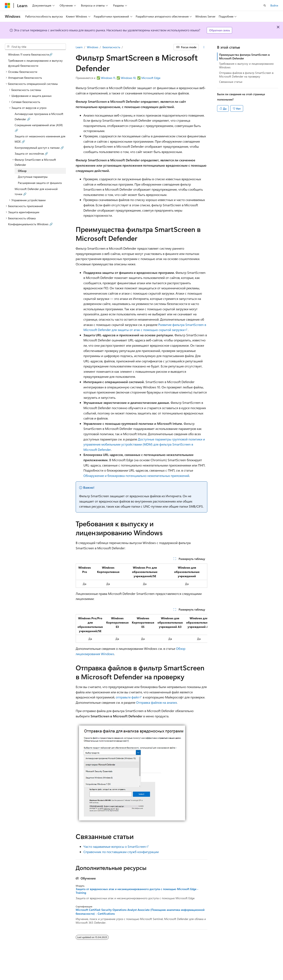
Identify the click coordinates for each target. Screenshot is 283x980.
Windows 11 (108, 78)
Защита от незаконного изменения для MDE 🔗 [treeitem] (40, 139)
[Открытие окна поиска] (265, 5)
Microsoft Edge (151, 78)
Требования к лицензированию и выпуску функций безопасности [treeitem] (35, 63)
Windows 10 (128, 78)
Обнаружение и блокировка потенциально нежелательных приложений (136, 476)
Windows (93, 47)
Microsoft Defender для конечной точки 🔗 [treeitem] (36, 192)
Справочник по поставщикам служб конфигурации (121, 852)
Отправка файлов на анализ (156, 702)
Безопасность (111, 47)
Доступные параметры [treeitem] (33, 177)
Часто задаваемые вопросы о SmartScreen (115, 846)
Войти (274, 5)
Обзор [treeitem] (22, 171)
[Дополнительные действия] (204, 47)
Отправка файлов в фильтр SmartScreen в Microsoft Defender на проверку (246, 75)
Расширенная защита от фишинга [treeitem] (40, 183)
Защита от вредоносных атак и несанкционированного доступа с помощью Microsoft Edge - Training (137, 891)
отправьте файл (127, 697)
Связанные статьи (231, 82)
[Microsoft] (8, 5)
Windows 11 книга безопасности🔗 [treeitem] (30, 54)
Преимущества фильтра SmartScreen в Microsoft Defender (244, 56)
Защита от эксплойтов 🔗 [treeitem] (31, 154)
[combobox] (35, 47)
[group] (142, 628)
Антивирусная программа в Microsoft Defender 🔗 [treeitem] (39, 116)
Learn (79, 47)
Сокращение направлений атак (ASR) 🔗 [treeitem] (39, 128)
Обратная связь (220, 30)
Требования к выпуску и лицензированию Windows (246, 65)
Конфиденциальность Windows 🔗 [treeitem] (30, 224)
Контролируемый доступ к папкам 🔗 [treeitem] (39, 148)
